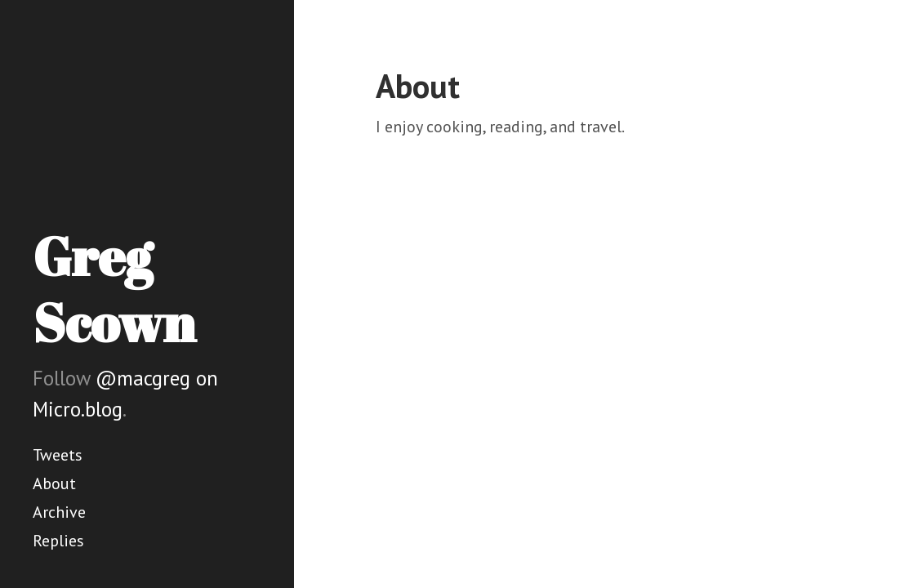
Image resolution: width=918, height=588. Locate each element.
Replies (58, 541)
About (54, 483)
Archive (59, 512)
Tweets (58, 455)
